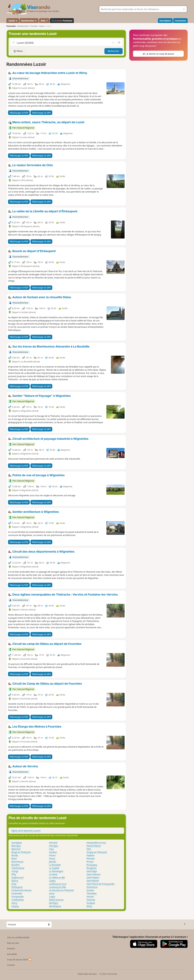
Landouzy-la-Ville (58, 887)
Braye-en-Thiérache (21, 852)
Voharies (91, 900)
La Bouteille (55, 865)
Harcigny (54, 846)
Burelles (16, 865)
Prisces (90, 862)
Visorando (11, 26)
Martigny (54, 903)
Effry (14, 874)
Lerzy (52, 893)
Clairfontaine (18, 868)
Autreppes (17, 843)
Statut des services (87, 974)
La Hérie (53, 874)
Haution (53, 852)
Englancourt (18, 878)
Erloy (14, 884)
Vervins (90, 897)
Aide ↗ (44, 21)
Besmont (16, 849)
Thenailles (92, 893)
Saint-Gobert (93, 878)
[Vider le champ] (113, 43)
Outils (13, 21)
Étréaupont (17, 887)
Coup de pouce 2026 (20, 960)
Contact (11, 965)
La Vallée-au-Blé (57, 878)
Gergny (15, 906)
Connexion (180, 21)
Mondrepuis (55, 906)
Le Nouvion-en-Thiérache (62, 890)
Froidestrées (18, 900)
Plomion (91, 858)
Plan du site (13, 943)
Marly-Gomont (56, 900)
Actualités (12, 954)
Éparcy (15, 881)
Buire (14, 858)
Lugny (52, 897)
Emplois (11, 948)
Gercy (14, 903)
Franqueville (18, 897)
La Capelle (54, 868)
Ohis (89, 849)
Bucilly (15, 855)
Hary (51, 849)
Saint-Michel (93, 881)
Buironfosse (18, 862)
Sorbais (90, 890)
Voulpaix (91, 903)
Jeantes (53, 862)
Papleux (91, 855)
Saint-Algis (92, 871)
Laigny (52, 881)
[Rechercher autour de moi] (119, 43)
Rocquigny (92, 865)
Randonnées (29, 21)
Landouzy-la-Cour (58, 884)
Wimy (89, 906)
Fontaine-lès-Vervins (22, 890)
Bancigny (16, 846)
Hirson (52, 855)
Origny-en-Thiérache (97, 852)
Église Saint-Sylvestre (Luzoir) (26, 831)
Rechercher (114, 51)
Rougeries (92, 868)
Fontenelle (17, 893)
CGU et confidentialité (18, 937)
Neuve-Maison (94, 846)
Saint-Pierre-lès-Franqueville (100, 884)
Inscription (165, 21)
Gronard (53, 843)
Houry (52, 858)
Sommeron (92, 887)
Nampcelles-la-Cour (96, 843)
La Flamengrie (56, 871)
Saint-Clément (94, 874)
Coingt (15, 871)
